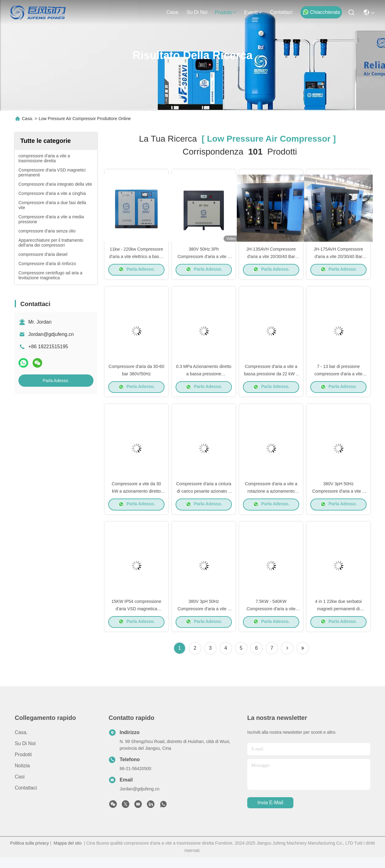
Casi (20, 787)
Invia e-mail (270, 814)
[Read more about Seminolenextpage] (287, 659)
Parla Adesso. (56, 381)
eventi (253, 12)
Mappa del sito (67, 854)
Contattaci (281, 12)
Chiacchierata (321, 12)
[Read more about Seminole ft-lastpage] (303, 659)
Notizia (22, 776)
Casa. (173, 12)
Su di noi (197, 12)
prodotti (226, 12)
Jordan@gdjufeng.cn (51, 334)
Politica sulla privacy (30, 854)
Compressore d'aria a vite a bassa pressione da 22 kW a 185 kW (271, 379)
